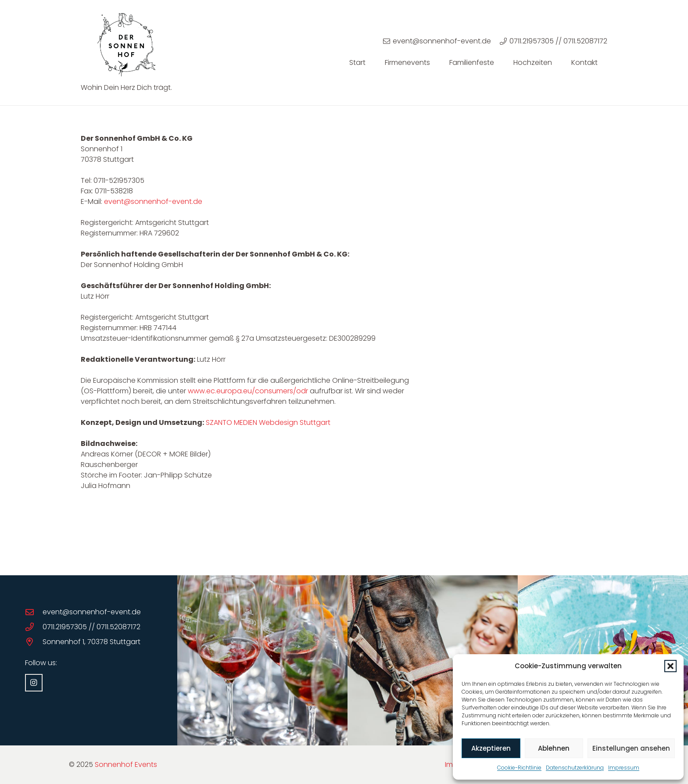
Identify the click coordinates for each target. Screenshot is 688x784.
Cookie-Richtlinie (519, 768)
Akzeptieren (491, 748)
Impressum (624, 768)
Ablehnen (554, 748)
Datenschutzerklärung (575, 768)
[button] (670, 666)
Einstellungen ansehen (631, 748)
